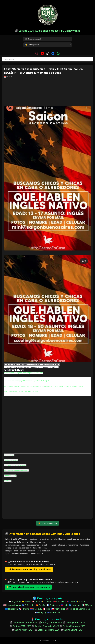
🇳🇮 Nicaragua (11, 609)
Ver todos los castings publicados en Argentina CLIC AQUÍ (26, 381)
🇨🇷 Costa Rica (60, 601)
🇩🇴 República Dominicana (78, 609)
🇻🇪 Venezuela (53, 613)
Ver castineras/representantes (16, 470)
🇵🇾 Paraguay (36, 609)
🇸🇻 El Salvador (28, 605)
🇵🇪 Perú (47, 609)
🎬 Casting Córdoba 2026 (50, 622)
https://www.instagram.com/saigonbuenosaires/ (24, 373)
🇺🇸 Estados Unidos (12, 605)
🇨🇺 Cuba (71, 601)
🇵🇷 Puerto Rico (58, 609)
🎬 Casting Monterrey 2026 (72, 626)
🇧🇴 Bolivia (26, 601)
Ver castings (9, 455)
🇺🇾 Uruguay (41, 613)
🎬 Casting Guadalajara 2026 (45, 626)
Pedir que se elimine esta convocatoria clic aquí (21, 391)
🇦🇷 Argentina (15, 601)
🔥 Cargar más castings (47, 523)
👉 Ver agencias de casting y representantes (28, 587)
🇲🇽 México (87, 605)
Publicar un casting (11, 460)
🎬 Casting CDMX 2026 (20, 626)
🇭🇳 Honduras (75, 605)
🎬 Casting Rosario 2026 (74, 622)
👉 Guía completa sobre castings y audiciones (29, 569)
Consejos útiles (10, 476)
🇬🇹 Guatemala (53, 605)
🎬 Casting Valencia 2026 (72, 630)
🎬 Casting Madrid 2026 (22, 630)
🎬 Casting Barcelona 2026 (47, 630)
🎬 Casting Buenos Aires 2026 (24, 622)
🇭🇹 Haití (64, 605)
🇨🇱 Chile (36, 601)
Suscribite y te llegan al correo (15, 465)
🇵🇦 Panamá (24, 609)
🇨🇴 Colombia (47, 601)
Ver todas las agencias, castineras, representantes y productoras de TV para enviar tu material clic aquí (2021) (43, 386)
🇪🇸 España (41, 605)
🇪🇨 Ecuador (81, 601)
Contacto (8, 481)
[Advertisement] (47, 91)
